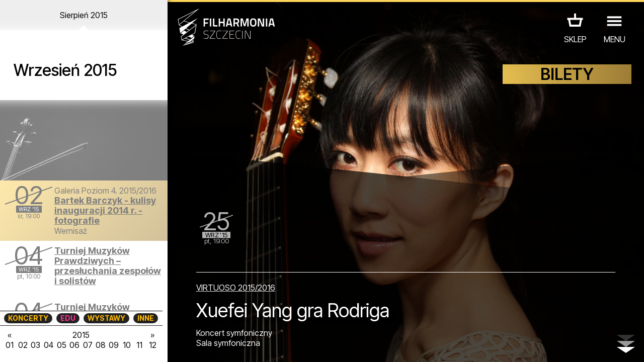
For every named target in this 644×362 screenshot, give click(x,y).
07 (88, 345)
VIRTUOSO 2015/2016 (236, 288)
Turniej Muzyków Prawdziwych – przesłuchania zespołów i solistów (108, 266)
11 (139, 345)
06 (74, 345)
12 (153, 345)
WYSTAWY (106, 318)
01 (10, 345)
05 (62, 345)
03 (35, 345)
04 (49, 345)
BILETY (567, 74)
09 (114, 345)
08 (101, 345)
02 (23, 345)
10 (127, 345)
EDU (68, 318)
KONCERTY (28, 318)
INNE (146, 318)
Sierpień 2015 (84, 15)
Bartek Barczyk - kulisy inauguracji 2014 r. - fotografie (105, 210)
